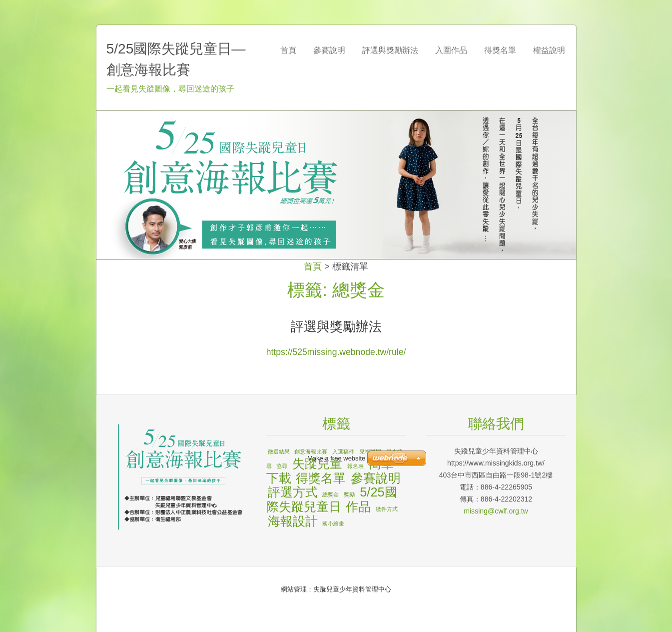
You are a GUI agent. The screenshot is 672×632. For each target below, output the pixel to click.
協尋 (282, 466)
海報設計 (293, 521)
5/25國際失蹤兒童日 (332, 499)
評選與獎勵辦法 (336, 326)
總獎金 (331, 494)
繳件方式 (387, 509)
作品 (358, 506)
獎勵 (349, 494)
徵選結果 (279, 451)
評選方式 (293, 492)
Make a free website (336, 458)
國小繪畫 (333, 523)
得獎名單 (321, 478)
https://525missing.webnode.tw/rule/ (336, 352)
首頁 (313, 266)
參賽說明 (376, 478)
